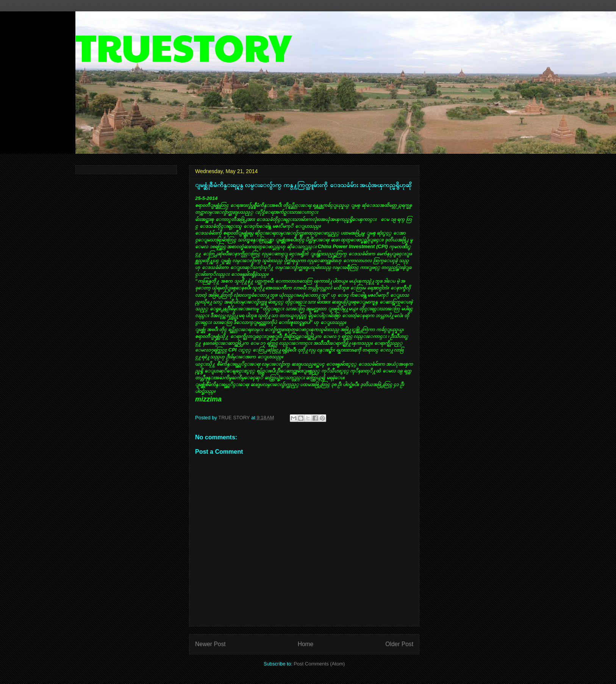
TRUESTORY (183, 46)
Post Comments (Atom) (319, 664)
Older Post (399, 644)
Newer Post (210, 644)
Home (306, 644)
